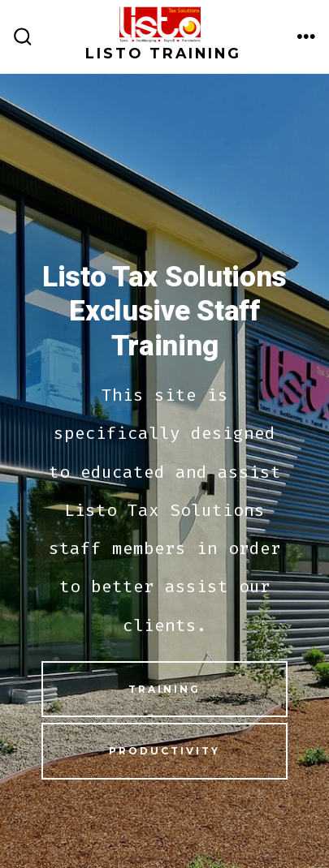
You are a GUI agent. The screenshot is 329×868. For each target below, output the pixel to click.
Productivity (164, 751)
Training (164, 689)
